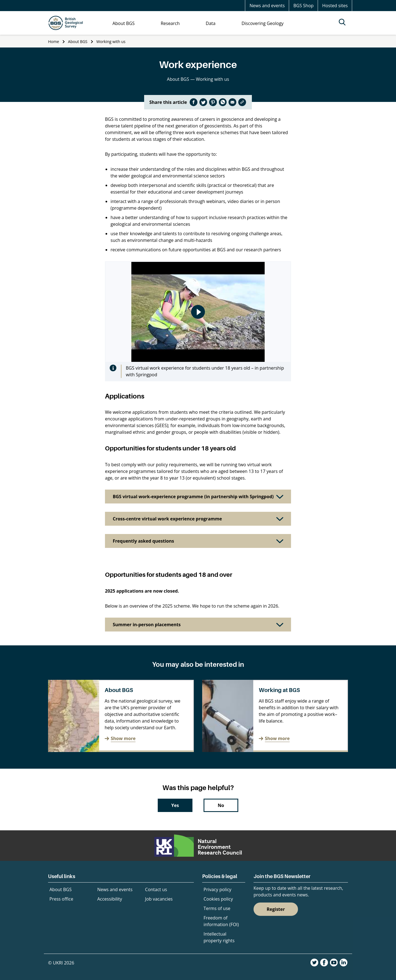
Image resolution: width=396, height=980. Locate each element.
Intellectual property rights (219, 937)
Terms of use (217, 908)
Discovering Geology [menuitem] (263, 23)
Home (54, 42)
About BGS (78, 42)
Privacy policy (217, 889)
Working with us (111, 42)
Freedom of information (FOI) (221, 921)
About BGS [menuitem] (124, 23)
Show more (123, 738)
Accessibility (110, 899)
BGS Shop (303, 6)
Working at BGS (279, 690)
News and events (267, 6)
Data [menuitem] (211, 23)
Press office (61, 899)
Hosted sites (335, 6)
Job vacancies (159, 899)
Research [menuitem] (170, 23)
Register (276, 909)
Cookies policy (218, 899)
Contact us (156, 889)
